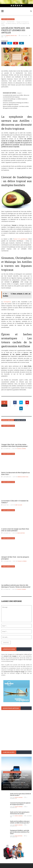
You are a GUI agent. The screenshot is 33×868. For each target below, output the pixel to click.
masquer (19, 93)
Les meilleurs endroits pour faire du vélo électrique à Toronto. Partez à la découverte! (16, 586)
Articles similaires (8, 420)
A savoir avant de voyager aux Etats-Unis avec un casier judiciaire (15, 530)
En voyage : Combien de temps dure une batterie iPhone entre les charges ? (16, 777)
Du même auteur (20, 420)
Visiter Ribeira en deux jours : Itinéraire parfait (16, 733)
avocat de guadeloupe (21, 239)
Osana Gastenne (21, 533)
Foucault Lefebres (21, 449)
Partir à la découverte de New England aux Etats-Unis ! (16, 473)
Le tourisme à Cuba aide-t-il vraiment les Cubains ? (15, 502)
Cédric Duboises (19, 797)
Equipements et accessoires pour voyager (12, 772)
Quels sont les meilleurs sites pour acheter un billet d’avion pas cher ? (20, 822)
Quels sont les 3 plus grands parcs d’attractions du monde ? (20, 813)
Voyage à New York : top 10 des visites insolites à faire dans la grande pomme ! (15, 445)
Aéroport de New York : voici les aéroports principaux (15, 558)
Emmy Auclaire (19, 505)
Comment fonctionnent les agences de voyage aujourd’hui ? (20, 804)
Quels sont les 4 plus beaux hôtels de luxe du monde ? (20, 794)
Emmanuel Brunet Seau (11, 36)
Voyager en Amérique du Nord (8, 19)
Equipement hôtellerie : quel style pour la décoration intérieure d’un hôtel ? (20, 832)
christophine (7, 302)
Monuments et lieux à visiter (9, 728)
